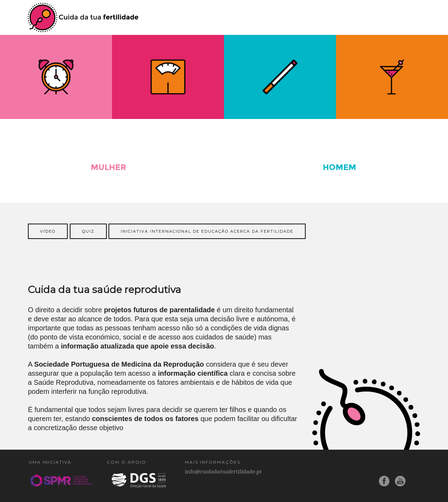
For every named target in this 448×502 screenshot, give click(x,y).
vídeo (48, 231)
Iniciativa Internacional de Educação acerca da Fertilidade (207, 231)
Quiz (88, 231)
